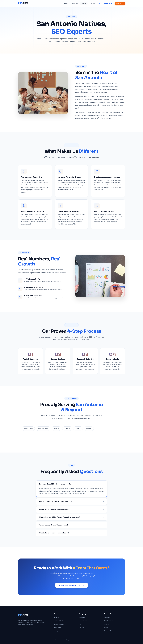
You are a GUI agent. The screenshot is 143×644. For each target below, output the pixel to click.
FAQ (80, 624)
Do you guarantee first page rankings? (72, 512)
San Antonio (108, 617)
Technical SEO (58, 621)
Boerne (107, 624)
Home (66, 4)
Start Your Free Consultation (71, 588)
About (84, 4)
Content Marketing (60, 624)
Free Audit (120, 4)
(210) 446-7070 (106, 3)
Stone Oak (108, 631)
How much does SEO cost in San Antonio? (72, 504)
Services (75, 4)
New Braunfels (109, 621)
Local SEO (57, 617)
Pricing (56, 631)
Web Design (57, 628)
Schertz (107, 628)
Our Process (83, 621)
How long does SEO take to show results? (72, 486)
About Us (82, 617)
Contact (92, 4)
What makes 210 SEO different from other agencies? (72, 520)
